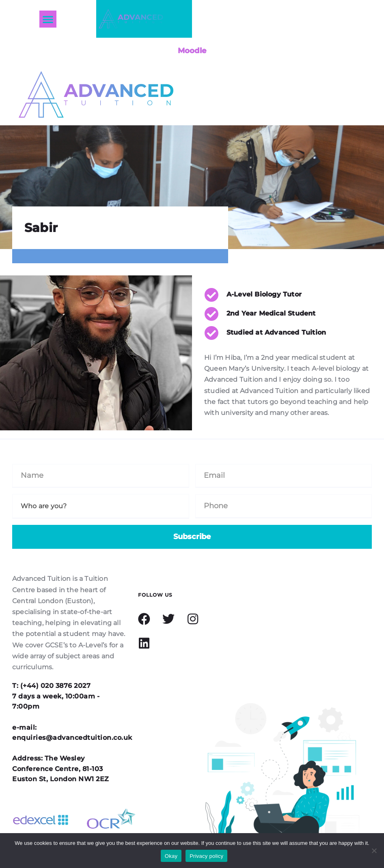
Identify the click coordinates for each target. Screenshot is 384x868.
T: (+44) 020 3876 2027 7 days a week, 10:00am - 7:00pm (56, 696)
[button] (48, 19)
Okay (171, 856)
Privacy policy (206, 856)
